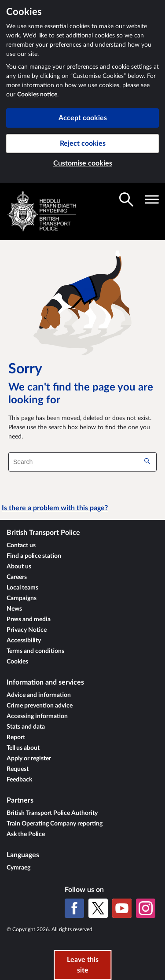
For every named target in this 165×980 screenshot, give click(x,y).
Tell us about (23, 748)
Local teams (22, 588)
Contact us (21, 545)
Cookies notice (37, 95)
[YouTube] (122, 908)
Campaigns (22, 598)
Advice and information (39, 695)
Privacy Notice (27, 630)
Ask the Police (26, 834)
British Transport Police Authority (52, 813)
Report (16, 737)
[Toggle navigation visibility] (152, 199)
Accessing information (37, 716)
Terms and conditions (35, 651)
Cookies (17, 662)
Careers (17, 577)
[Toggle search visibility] (126, 199)
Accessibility (24, 641)
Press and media (29, 619)
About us (19, 567)
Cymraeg (18, 868)
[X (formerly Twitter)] (98, 908)
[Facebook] (74, 908)
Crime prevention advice (40, 706)
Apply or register (29, 759)
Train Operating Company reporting (55, 824)
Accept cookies (83, 118)
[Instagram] (146, 908)
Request (18, 769)
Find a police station (34, 556)
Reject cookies (83, 144)
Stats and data (26, 727)
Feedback (19, 780)
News (14, 609)
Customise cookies (83, 163)
